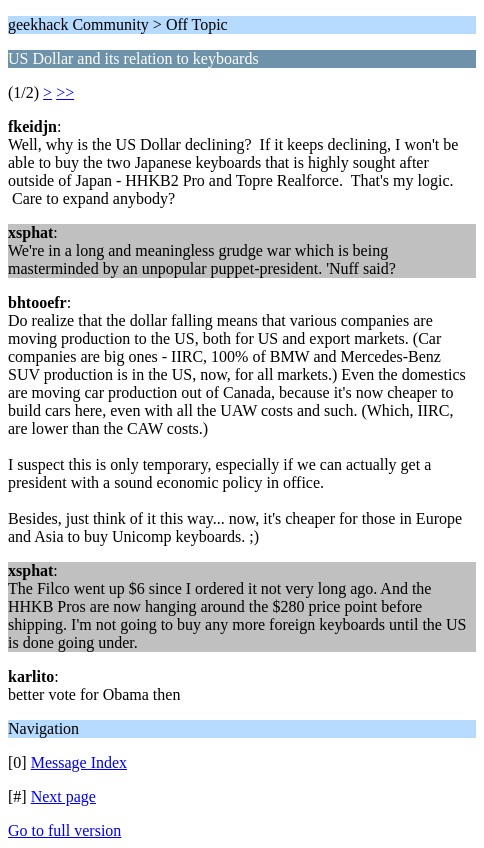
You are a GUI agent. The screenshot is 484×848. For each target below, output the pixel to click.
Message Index (79, 762)
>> (65, 92)
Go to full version (64, 830)
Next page (63, 796)
